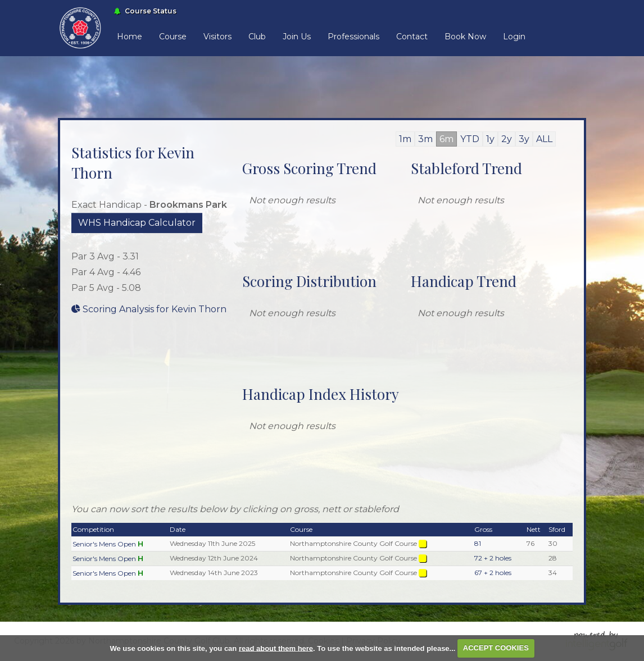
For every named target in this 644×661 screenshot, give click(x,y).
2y (507, 139)
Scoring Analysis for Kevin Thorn (149, 309)
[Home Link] (80, 27)
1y (490, 139)
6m (446, 139)
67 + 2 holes (493, 573)
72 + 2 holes (493, 558)
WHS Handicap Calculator (137, 223)
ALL (544, 139)
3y (524, 139)
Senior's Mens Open (104, 544)
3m (425, 139)
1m (405, 139)
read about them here (276, 648)
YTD (470, 139)
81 (478, 543)
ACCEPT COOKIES (496, 648)
